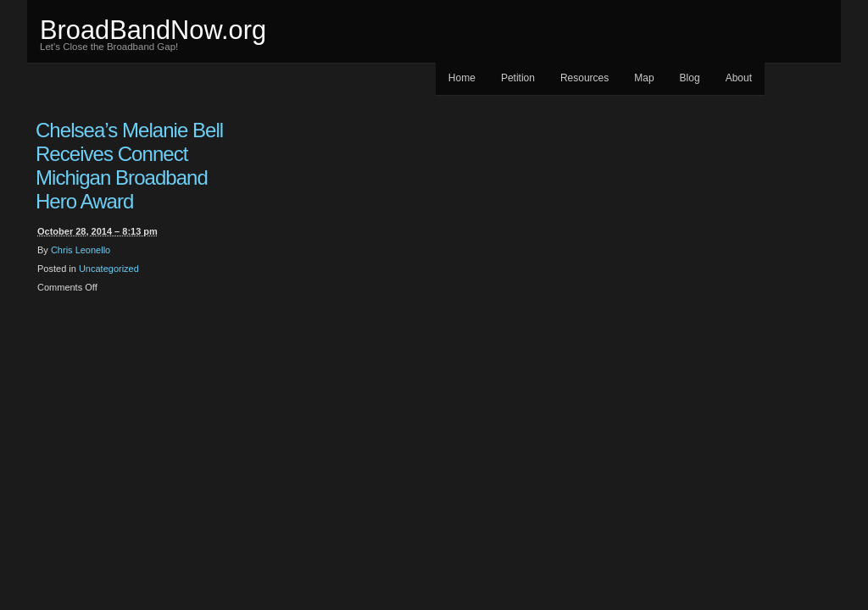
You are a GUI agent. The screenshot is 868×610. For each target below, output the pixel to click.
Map (644, 78)
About (739, 78)
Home (462, 78)
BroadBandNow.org (153, 30)
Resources (584, 78)
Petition (518, 78)
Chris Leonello (81, 250)
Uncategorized (109, 269)
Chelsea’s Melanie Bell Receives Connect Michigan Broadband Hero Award (129, 166)
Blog (690, 78)
